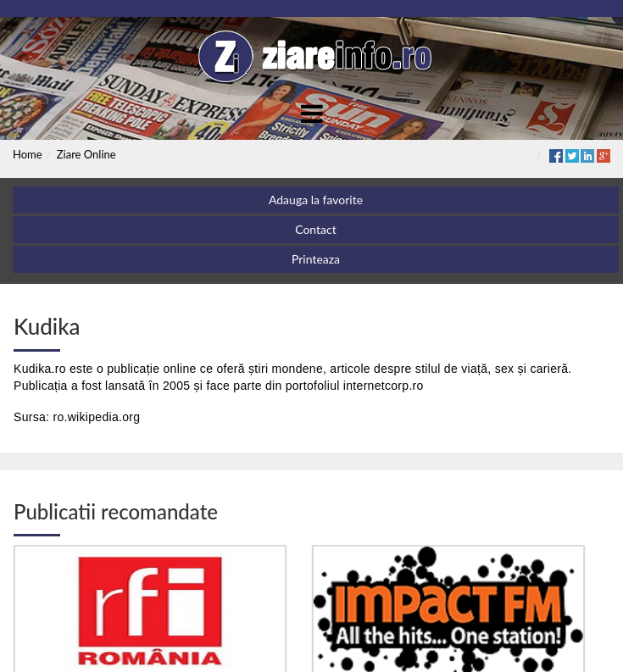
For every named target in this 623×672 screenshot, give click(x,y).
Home (28, 154)
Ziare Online (86, 154)
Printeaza (316, 259)
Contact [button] (316, 229)
